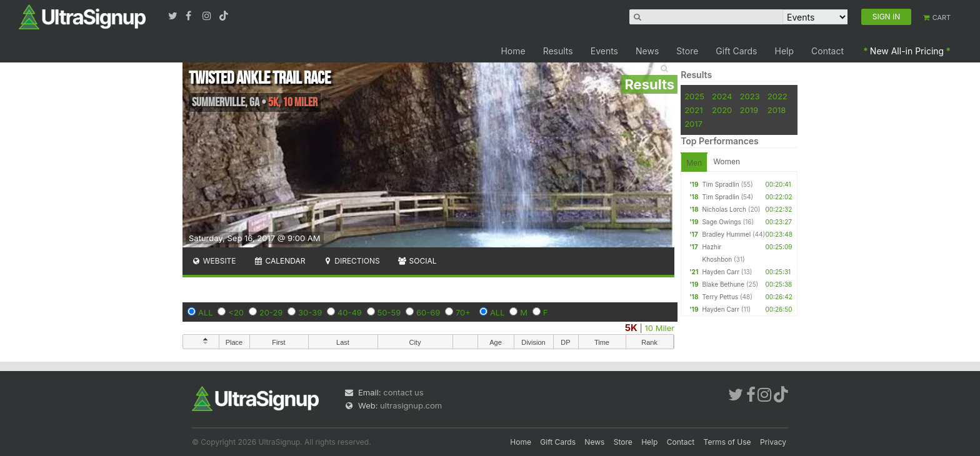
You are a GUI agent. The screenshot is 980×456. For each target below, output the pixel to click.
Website (214, 261)
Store (687, 51)
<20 (236, 312)
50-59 (389, 312)
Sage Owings (721, 222)
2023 (750, 96)
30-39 (310, 312)
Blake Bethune (723, 284)
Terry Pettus (720, 297)
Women (727, 161)
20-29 (271, 312)
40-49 (350, 312)
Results (558, 51)
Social (417, 261)
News (647, 51)
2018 (777, 110)
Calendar (280, 261)
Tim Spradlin (720, 184)
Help (785, 51)
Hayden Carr (721, 272)
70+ (463, 312)
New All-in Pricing (907, 51)
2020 (722, 110)
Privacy (773, 442)
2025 (694, 96)
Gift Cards (736, 51)
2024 (722, 96)
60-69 (428, 312)
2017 (693, 124)
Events (604, 51)
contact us (403, 392)
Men (694, 163)
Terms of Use (727, 442)
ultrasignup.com (411, 405)
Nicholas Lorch (724, 209)
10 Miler (660, 328)
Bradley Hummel (726, 234)
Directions (351, 261)
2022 (777, 96)
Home (513, 51)
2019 (749, 110)
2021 (693, 110)
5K (631, 328)
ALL (206, 312)
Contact (827, 51)
